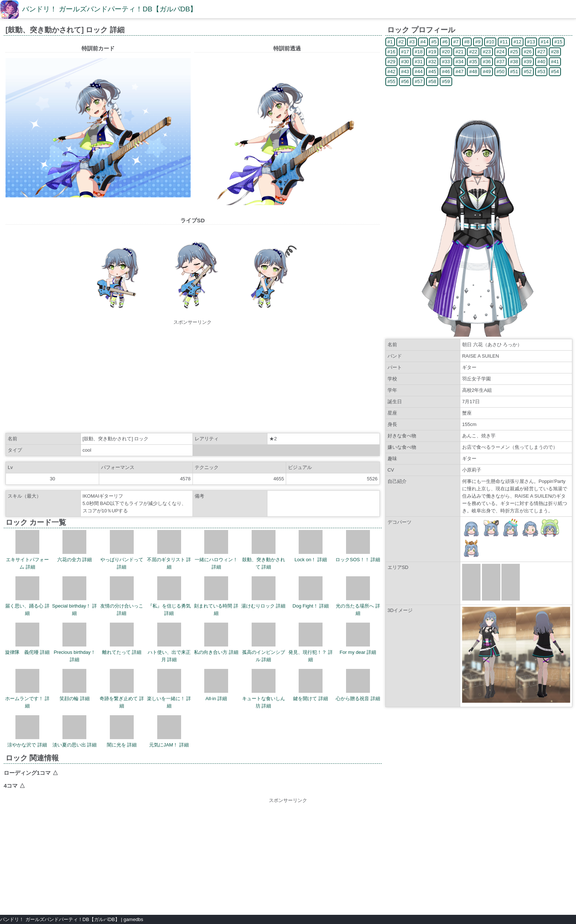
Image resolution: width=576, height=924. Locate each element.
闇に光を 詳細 (122, 731)
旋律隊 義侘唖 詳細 (27, 639)
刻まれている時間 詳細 (216, 596)
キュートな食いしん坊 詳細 (264, 689)
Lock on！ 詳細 (311, 546)
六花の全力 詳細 (75, 546)
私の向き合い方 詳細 (216, 639)
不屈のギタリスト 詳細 (169, 550)
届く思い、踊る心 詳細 (27, 596)
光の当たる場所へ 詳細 (358, 596)
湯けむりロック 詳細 (264, 592)
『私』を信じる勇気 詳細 (169, 596)
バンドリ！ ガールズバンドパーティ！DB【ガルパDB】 (109, 9)
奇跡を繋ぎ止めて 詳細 (122, 689)
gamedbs (133, 919)
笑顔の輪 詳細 (75, 685)
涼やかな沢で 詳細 (27, 731)
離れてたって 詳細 (122, 639)
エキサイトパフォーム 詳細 (27, 550)
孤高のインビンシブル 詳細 (264, 642)
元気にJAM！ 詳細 (169, 731)
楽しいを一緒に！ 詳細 (169, 689)
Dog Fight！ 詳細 (311, 592)
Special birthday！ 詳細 (75, 596)
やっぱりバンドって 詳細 (122, 550)
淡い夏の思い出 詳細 (75, 731)
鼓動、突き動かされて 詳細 (264, 550)
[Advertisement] (192, 377)
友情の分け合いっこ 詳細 (122, 596)
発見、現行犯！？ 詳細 (311, 642)
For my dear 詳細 (358, 639)
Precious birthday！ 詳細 (74, 642)
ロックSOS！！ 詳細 (358, 546)
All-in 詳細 (216, 685)
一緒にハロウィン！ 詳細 (216, 550)
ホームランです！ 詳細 (27, 689)
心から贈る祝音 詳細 (358, 685)
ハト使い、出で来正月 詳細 (169, 642)
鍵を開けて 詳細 (311, 685)
